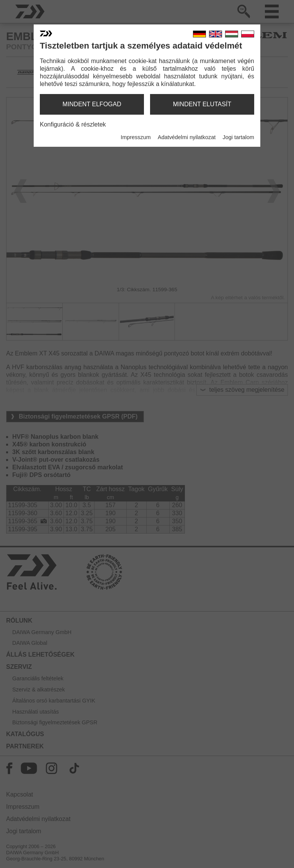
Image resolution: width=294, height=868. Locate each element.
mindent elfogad (92, 104)
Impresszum (136, 137)
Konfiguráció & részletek (73, 124)
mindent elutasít (202, 104)
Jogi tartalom (238, 137)
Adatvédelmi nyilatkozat (187, 137)
